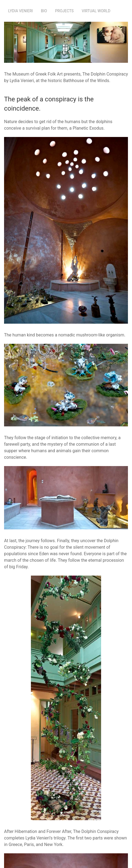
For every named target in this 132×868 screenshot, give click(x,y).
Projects (64, 11)
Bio (44, 11)
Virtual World (96, 11)
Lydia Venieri (20, 11)
